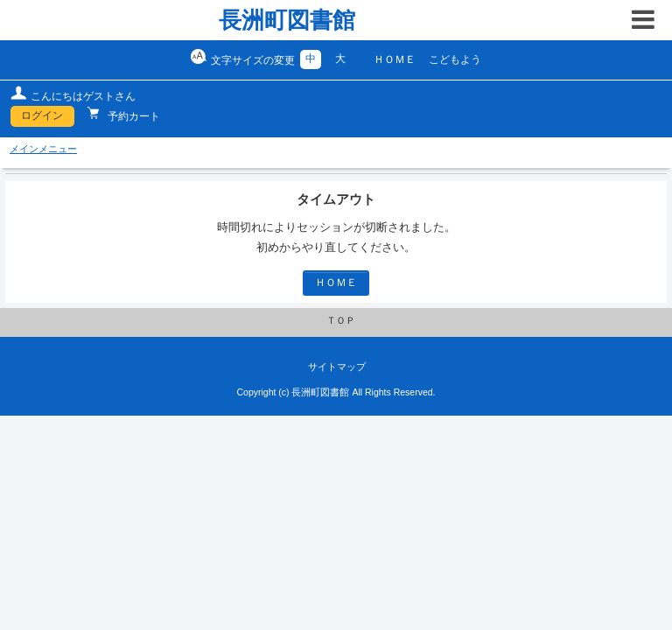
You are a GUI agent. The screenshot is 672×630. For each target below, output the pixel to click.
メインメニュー (43, 149)
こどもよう (455, 59)
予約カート (133, 116)
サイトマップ (337, 367)
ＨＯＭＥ (395, 59)
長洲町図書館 (287, 20)
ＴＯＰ (341, 320)
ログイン (42, 115)
